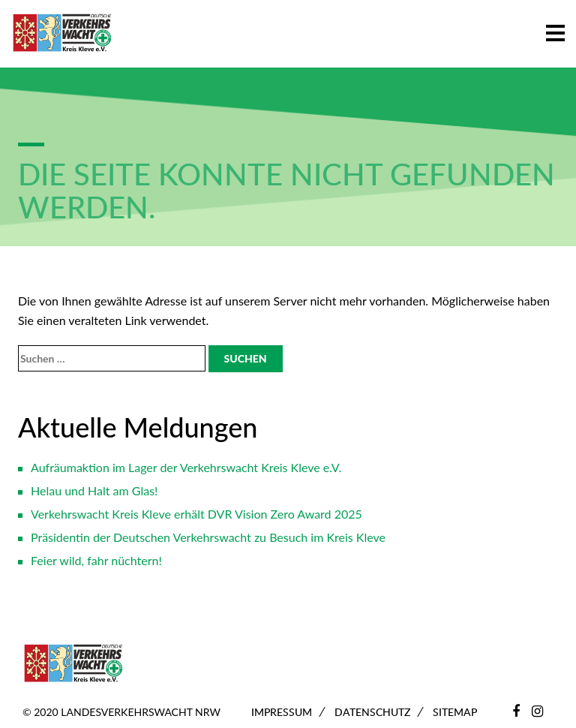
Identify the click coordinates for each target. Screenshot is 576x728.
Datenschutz (372, 712)
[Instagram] (537, 711)
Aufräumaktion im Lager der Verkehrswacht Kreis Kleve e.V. (186, 467)
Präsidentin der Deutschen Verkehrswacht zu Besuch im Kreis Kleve (208, 537)
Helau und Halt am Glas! (94, 490)
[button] (555, 30)
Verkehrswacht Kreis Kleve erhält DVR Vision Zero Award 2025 (196, 514)
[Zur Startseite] (62, 34)
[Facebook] (516, 711)
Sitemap (455, 712)
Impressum (282, 712)
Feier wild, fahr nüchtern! (96, 560)
